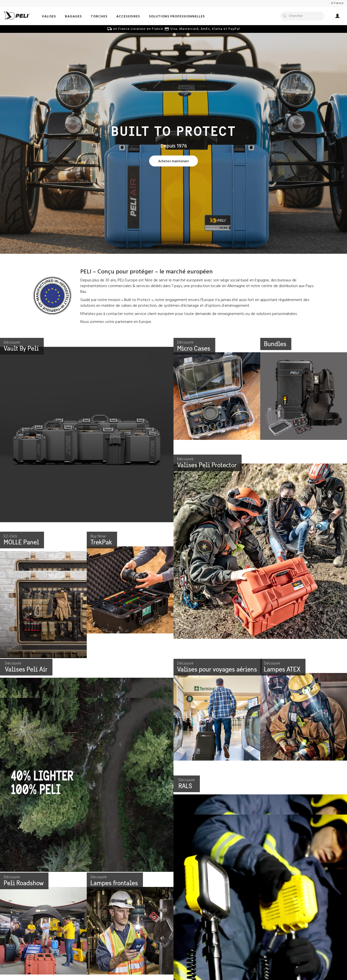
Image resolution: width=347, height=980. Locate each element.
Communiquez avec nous (125, 968)
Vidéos (183, 974)
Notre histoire (43, 968)
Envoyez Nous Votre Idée (124, 974)
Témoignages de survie (196, 968)
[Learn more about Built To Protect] (173, 161)
